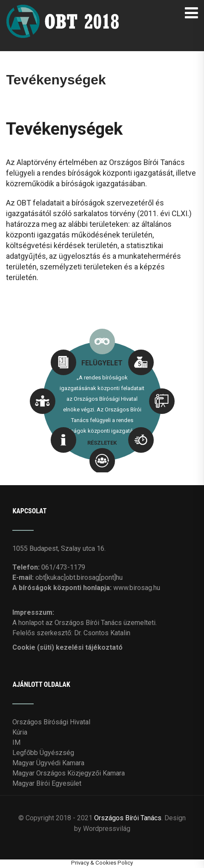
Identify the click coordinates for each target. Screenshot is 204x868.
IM (16, 742)
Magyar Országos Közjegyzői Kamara (69, 773)
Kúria (20, 732)
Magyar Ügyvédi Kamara (48, 763)
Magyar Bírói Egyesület (47, 783)
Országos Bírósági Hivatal (51, 722)
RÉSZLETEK (102, 443)
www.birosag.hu (137, 588)
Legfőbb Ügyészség (43, 753)
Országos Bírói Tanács (128, 818)
